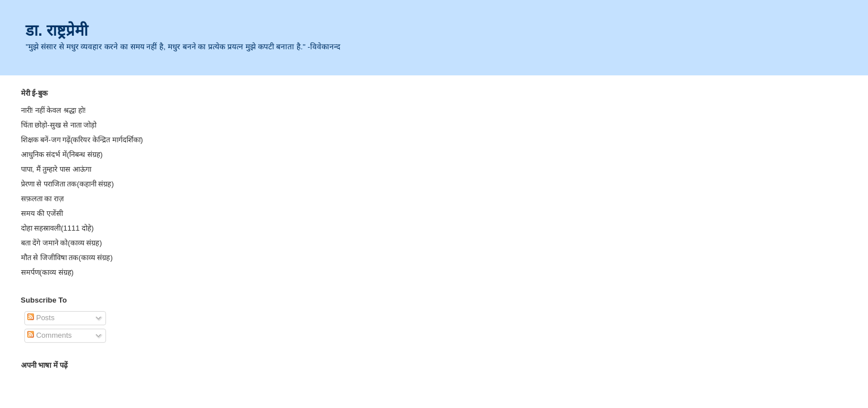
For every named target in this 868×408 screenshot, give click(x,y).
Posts (41, 318)
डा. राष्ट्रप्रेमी (57, 30)
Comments (49, 335)
